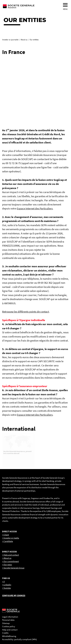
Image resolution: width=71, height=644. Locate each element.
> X (3, 581)
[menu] (65, 5)
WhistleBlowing (9, 636)
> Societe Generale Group (13, 568)
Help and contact (10, 630)
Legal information (10, 617)
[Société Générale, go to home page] (28, 6)
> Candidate (8, 541)
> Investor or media (11, 538)
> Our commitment (10, 561)
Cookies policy (9, 626)
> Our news (7, 565)
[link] (18, 73)
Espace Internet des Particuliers (35, 208)
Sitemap (6, 623)
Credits (5, 633)
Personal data (8, 620)
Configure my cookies (14, 595)
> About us (7, 558)
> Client (6, 535)
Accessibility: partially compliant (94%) (20, 639)
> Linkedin (7, 585)
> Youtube (6, 588)
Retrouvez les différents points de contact (26, 312)
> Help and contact (11, 555)
